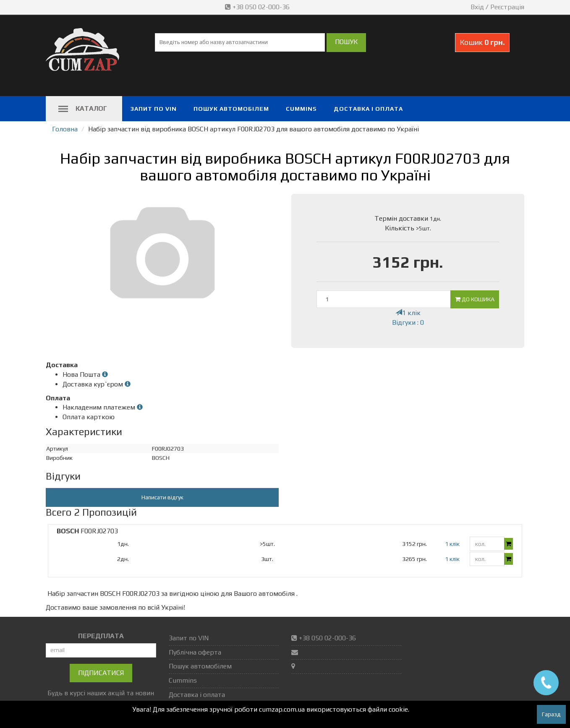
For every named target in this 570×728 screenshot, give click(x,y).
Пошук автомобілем (231, 109)
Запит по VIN (154, 109)
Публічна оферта (195, 652)
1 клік (408, 313)
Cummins (301, 109)
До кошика (475, 299)
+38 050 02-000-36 (258, 7)
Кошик (482, 42)
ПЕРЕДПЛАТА (101, 636)
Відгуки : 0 (408, 322)
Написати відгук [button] (162, 497)
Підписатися (101, 673)
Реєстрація (507, 7)
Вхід (477, 7)
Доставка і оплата (368, 109)
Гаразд (551, 714)
